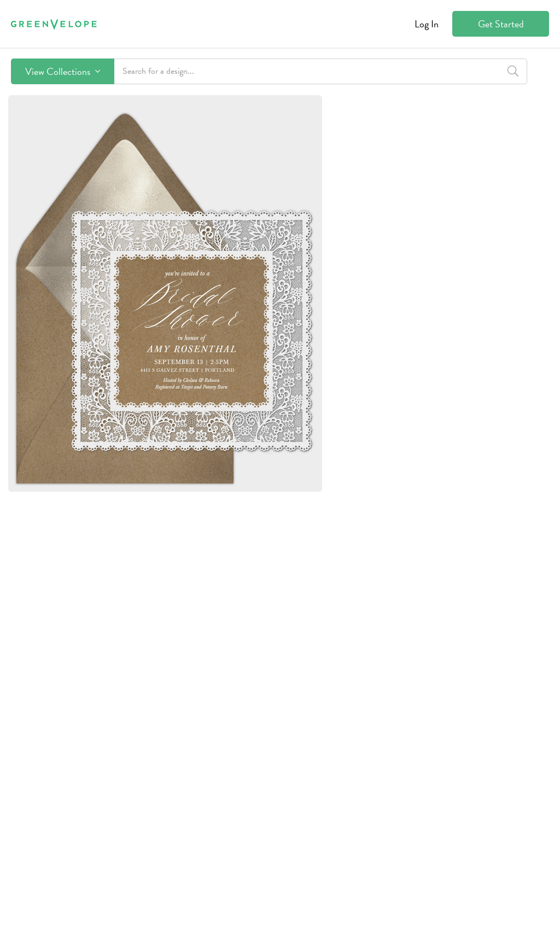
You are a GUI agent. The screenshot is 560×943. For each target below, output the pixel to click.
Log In (427, 24)
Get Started (501, 24)
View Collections (63, 71)
